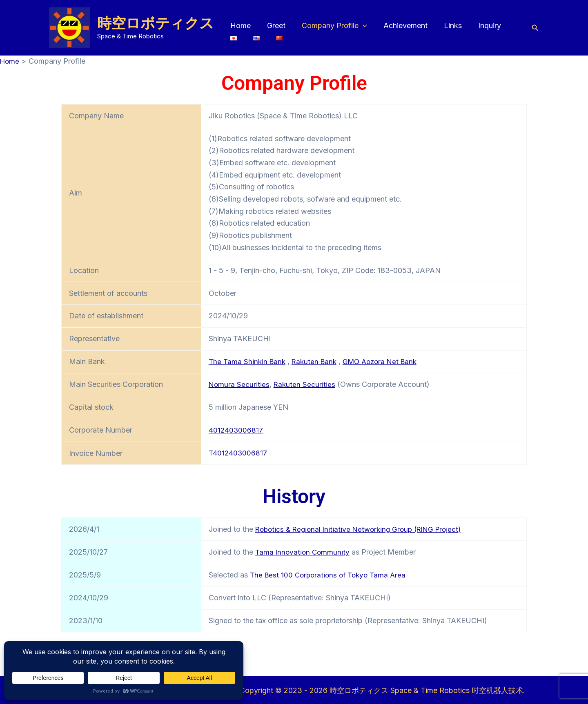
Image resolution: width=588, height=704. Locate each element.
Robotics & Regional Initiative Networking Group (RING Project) (363, 528)
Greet (274, 26)
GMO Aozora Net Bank (386, 361)
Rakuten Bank (317, 361)
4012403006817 (236, 430)
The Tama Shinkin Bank (248, 361)
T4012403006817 (238, 452)
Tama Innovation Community (304, 551)
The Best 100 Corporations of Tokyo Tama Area (331, 574)
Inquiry (481, 26)
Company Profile (330, 26)
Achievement (400, 26)
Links (445, 26)
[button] (359, 26)
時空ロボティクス (156, 23)
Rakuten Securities (306, 384)
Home (240, 26)
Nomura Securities (239, 384)
